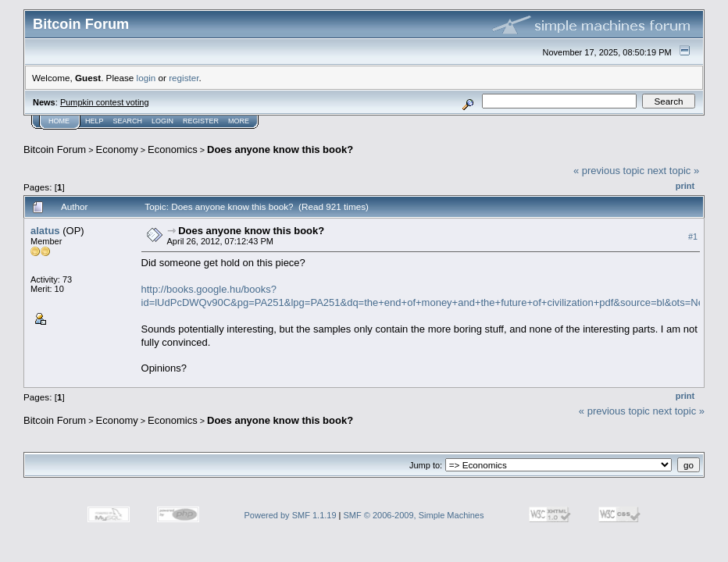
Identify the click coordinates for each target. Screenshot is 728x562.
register (184, 78)
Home (59, 121)
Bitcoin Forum (55, 149)
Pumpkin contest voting (105, 102)
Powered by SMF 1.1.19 (291, 515)
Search (128, 121)
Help (95, 121)
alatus (45, 231)
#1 (693, 237)
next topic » (674, 171)
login (146, 78)
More (239, 121)
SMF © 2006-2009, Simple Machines (414, 515)
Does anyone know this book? (280, 149)
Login (162, 121)
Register (201, 121)
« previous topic (609, 171)
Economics (173, 149)
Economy (117, 149)
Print (685, 186)
